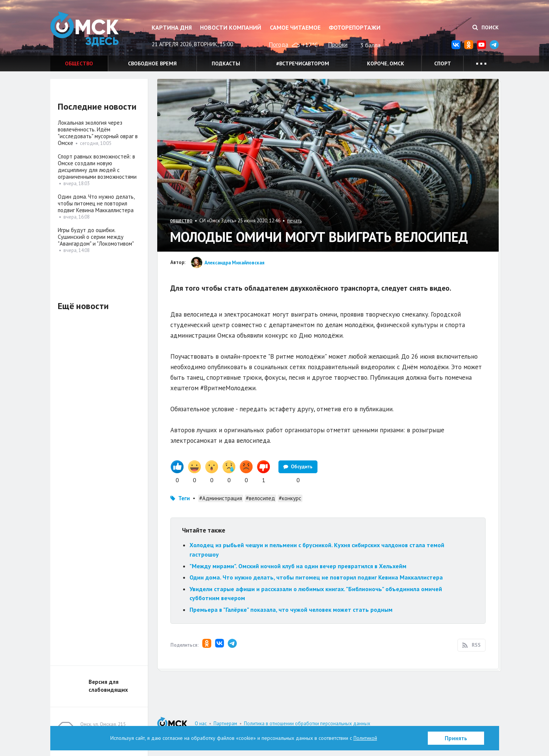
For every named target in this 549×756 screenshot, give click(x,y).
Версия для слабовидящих (108, 686)
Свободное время (152, 63)
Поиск (486, 27)
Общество (79, 63)
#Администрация (221, 498)
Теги (184, 498)
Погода (278, 44)
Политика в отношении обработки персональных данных (307, 724)
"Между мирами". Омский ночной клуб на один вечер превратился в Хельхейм (298, 566)
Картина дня (172, 27)
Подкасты (226, 63)
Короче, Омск (386, 63)
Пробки (338, 44)
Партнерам (225, 724)
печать (294, 221)
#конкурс (290, 498)
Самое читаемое (295, 27)
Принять (456, 738)
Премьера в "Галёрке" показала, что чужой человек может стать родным (291, 610)
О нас (201, 724)
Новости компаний (231, 27)
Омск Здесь (88, 31)
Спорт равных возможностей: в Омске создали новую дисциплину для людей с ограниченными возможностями (97, 167)
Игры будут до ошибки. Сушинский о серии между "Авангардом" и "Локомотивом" (96, 237)
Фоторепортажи (355, 27)
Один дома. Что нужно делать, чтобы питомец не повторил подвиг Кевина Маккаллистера (316, 577)
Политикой (365, 738)
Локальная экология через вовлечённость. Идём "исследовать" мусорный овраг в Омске (98, 133)
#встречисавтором (303, 63)
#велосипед (260, 498)
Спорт (443, 63)
